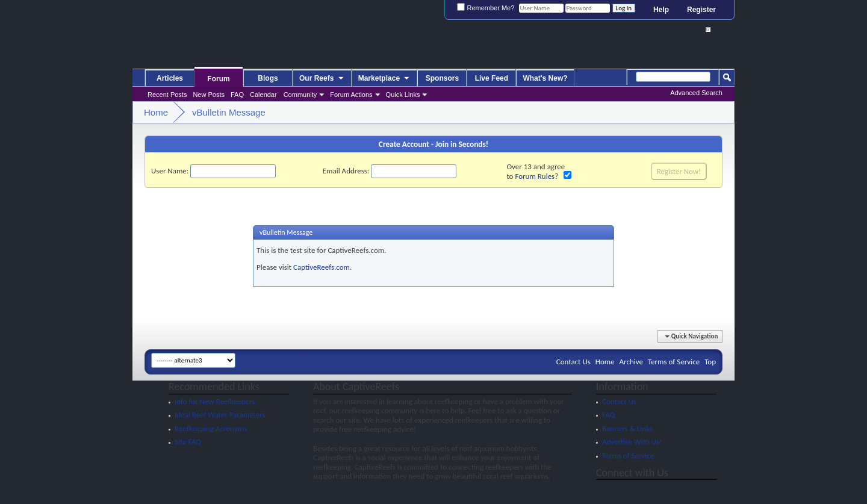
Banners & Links (627, 428)
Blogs (268, 78)
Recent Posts (167, 95)
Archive (631, 362)
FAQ (237, 95)
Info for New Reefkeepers (215, 401)
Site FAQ (188, 442)
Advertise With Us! (632, 442)
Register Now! (679, 171)
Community (300, 95)
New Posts (209, 95)
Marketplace (385, 79)
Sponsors (442, 78)
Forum (218, 79)
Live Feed (492, 78)
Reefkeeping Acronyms (211, 428)
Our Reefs (322, 79)
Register (701, 10)
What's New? (545, 78)
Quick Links (403, 95)
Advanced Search (696, 93)
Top (710, 362)
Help (661, 10)
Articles (170, 78)
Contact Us (573, 362)
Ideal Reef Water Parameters (220, 415)
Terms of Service (674, 362)
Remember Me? (486, 8)
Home (605, 362)
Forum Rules (535, 176)
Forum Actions (351, 95)
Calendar (263, 95)
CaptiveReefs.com (322, 267)
